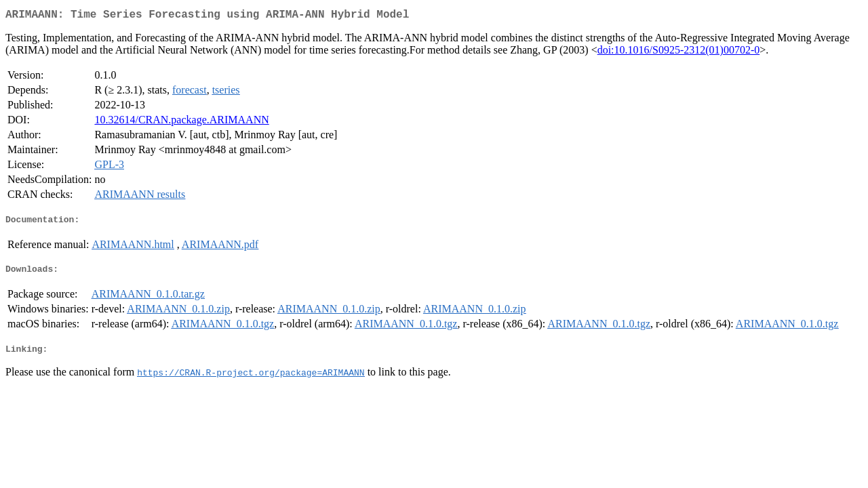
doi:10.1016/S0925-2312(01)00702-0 (679, 53)
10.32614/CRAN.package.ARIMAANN (181, 122)
